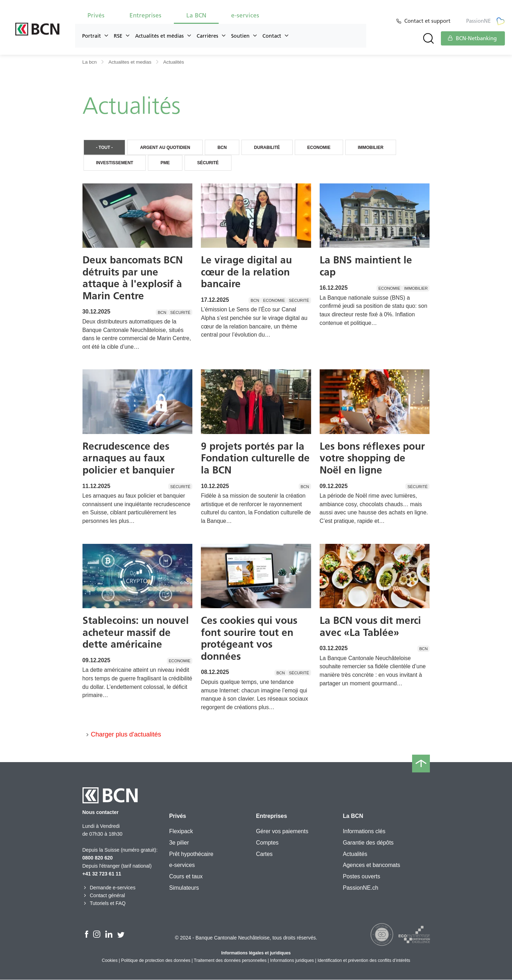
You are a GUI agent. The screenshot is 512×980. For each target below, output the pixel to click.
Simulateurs (184, 888)
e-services (245, 15)
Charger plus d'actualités (126, 735)
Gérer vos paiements (282, 832)
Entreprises (145, 15)
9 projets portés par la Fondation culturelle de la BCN (255, 458)
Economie (324, 148)
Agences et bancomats (371, 865)
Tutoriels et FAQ (104, 904)
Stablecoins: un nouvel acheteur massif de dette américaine (136, 633)
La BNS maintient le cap (366, 266)
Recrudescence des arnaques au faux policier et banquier (129, 458)
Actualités (355, 854)
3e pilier (179, 843)
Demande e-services (109, 888)
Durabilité (271, 148)
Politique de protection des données (156, 961)
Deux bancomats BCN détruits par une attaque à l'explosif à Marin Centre (133, 278)
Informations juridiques (292, 961)
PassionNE (486, 21)
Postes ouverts (361, 877)
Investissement (115, 163)
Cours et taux (186, 877)
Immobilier (377, 148)
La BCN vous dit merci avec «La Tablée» (370, 627)
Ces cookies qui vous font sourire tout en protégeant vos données (249, 639)
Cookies (110, 961)
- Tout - (105, 148)
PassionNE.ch (361, 888)
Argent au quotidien (167, 148)
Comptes (267, 843)
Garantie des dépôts (368, 843)
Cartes (264, 854)
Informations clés (364, 832)
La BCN (196, 15)
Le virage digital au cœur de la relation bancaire (246, 272)
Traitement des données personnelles (230, 961)
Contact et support (429, 21)
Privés (96, 15)
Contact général (104, 896)
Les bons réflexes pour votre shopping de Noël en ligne (372, 458)
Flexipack (181, 832)
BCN (225, 148)
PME (167, 163)
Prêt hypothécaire (191, 854)
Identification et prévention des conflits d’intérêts (364, 961)
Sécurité (211, 163)
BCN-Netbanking (472, 38)
